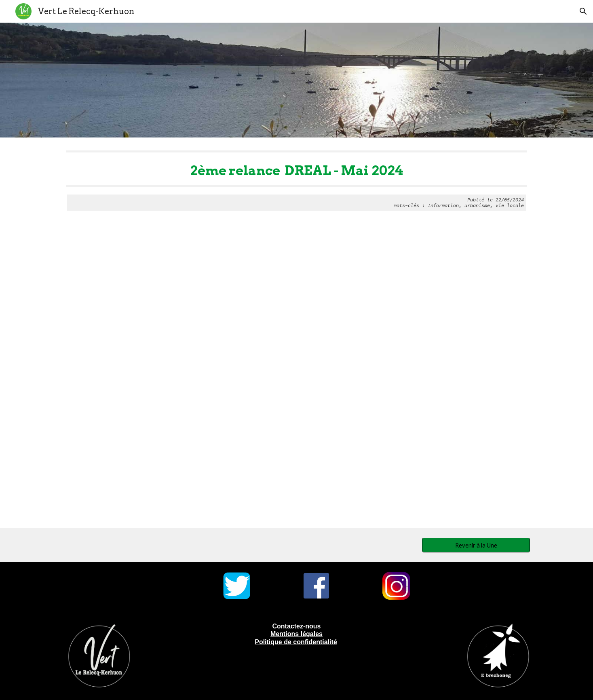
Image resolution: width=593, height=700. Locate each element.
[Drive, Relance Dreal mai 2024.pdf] (296, 376)
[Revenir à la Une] (476, 545)
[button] (583, 11)
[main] (296, 181)
